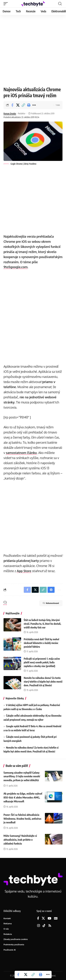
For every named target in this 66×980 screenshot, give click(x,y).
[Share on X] (18, 105)
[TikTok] (44, 926)
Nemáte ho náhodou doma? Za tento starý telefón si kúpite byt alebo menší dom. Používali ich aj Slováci (43, 682)
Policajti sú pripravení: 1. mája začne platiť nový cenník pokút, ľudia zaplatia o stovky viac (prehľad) (42, 662)
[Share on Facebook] (12, 105)
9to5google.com (15, 267)
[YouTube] (49, 919)
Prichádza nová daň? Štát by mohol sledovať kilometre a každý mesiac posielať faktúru (41, 643)
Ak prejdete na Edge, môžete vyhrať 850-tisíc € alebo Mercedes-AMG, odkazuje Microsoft (23, 797)
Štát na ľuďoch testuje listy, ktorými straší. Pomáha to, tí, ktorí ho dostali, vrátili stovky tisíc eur (42, 624)
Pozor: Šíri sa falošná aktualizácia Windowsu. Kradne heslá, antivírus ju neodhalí (22, 819)
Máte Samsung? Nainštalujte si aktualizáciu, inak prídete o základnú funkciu (20, 840)
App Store (24, 571)
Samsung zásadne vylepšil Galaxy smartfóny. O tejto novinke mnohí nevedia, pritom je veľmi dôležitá (22, 776)
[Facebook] (38, 919)
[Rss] (50, 926)
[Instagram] (39, 926)
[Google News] (56, 919)
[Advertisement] (33, 50)
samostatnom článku (21, 453)
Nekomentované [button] (51, 603)
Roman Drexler (10, 114)
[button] (7, 4)
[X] (43, 919)
